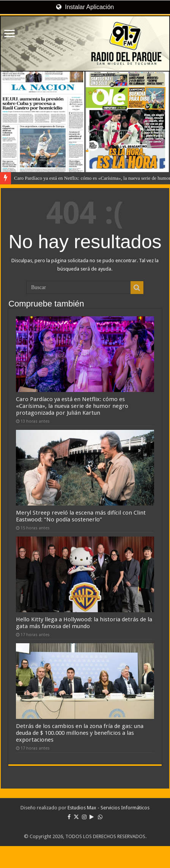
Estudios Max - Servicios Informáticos (109, 808)
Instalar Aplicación (85, 7)
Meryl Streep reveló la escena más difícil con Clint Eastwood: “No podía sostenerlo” (81, 516)
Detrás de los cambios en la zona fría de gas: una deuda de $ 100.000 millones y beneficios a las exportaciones (80, 733)
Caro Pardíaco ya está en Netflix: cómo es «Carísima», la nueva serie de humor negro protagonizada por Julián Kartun (72, 406)
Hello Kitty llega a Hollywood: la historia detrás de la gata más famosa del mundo (84, 623)
